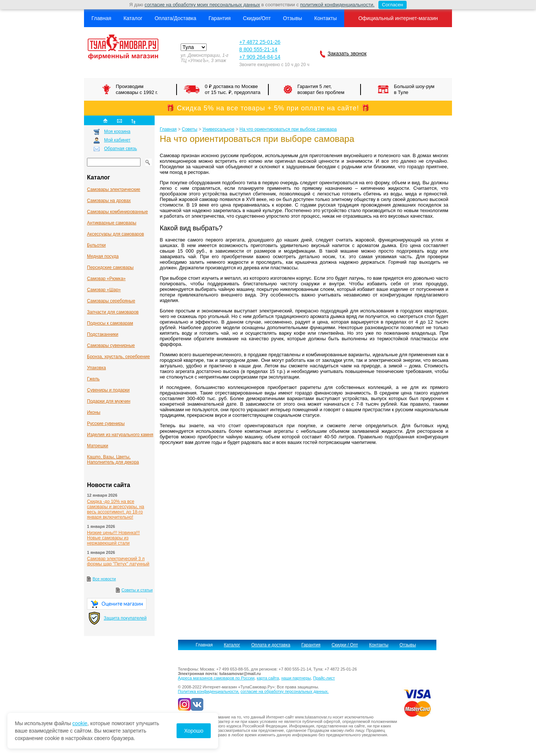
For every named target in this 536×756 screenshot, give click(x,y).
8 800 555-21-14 (258, 49)
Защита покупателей (125, 618)
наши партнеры (296, 678)
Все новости (104, 579)
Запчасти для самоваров (113, 312)
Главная (101, 18)
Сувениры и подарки (108, 390)
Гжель (93, 379)
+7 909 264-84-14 (260, 57)
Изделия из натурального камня (120, 435)
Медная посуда (103, 256)
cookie (80, 723)
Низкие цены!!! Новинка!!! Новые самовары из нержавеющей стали (113, 538)
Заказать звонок (347, 53)
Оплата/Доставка (175, 18)
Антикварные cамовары (112, 223)
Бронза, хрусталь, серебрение (118, 357)
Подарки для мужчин (109, 401)
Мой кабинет (117, 140)
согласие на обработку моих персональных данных (202, 5)
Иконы (94, 412)
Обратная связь (120, 149)
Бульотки (96, 245)
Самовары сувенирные (111, 345)
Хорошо (194, 731)
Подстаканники (103, 334)
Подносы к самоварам (110, 323)
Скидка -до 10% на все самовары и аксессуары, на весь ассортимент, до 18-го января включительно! (116, 509)
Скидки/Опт (257, 18)
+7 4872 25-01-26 (260, 42)
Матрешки (98, 446)
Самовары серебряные (111, 301)
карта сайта (268, 678)
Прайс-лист (324, 678)
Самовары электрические (114, 189)
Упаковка (96, 368)
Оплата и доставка (271, 645)
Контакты (325, 18)
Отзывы (292, 18)
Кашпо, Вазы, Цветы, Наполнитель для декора (113, 460)
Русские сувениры (106, 424)
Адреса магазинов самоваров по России (216, 678)
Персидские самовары (110, 267)
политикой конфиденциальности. (337, 5)
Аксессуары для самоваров (115, 234)
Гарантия (220, 18)
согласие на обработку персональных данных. (285, 691)
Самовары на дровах (109, 201)
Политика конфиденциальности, (209, 691)
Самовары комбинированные (117, 212)
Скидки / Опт (345, 645)
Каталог (133, 18)
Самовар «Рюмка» (106, 279)
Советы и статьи (137, 590)
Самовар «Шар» (104, 290)
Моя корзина (117, 132)
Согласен (391, 5)
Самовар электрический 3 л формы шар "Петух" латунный (118, 561)
